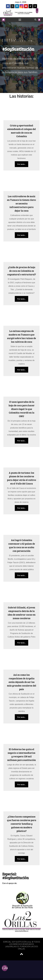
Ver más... (21, 164)
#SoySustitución (18, 49)
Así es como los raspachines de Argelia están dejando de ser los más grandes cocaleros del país (22, 682)
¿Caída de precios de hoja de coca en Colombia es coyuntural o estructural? (22, 271)
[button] (35, 20)
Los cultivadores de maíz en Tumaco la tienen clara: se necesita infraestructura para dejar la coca (21, 203)
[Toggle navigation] (20, 20)
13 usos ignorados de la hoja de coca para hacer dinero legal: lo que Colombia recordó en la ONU (22, 409)
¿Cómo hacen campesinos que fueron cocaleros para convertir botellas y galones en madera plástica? (22, 824)
